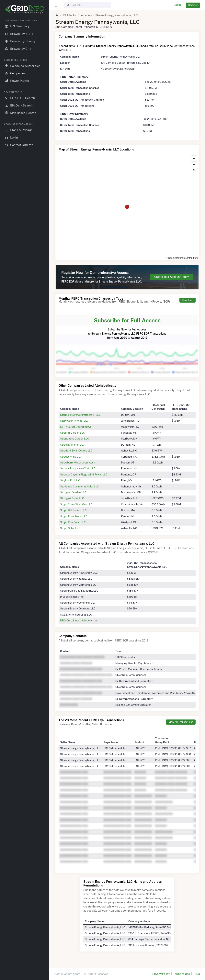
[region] (25, 496)
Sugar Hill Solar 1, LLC (73, 510)
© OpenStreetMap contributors (182, 258)
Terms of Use (182, 974)
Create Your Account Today (171, 277)
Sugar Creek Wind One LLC (76, 504)
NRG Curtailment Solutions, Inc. (79, 620)
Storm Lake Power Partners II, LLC (80, 415)
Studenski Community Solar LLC (80, 486)
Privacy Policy (161, 974)
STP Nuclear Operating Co (76, 427)
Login (177, 5)
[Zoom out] (194, 164)
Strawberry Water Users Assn (78, 462)
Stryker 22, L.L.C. (70, 480)
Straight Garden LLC (73, 433)
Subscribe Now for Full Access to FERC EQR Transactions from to (127, 328)
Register (193, 5)
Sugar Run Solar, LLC (73, 522)
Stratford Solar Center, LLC (76, 451)
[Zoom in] (194, 159)
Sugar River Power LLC (74, 516)
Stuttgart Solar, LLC (72, 498)
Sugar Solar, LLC (70, 528)
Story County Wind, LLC (74, 421)
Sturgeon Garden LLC (73, 492)
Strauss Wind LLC (71, 457)
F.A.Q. (197, 974)
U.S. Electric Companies (77, 15)
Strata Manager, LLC (72, 445)
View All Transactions (181, 722)
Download (188, 300)
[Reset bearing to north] (194, 170)
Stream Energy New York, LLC (78, 468)
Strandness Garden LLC (75, 439)
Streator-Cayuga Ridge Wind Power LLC (84, 474)
